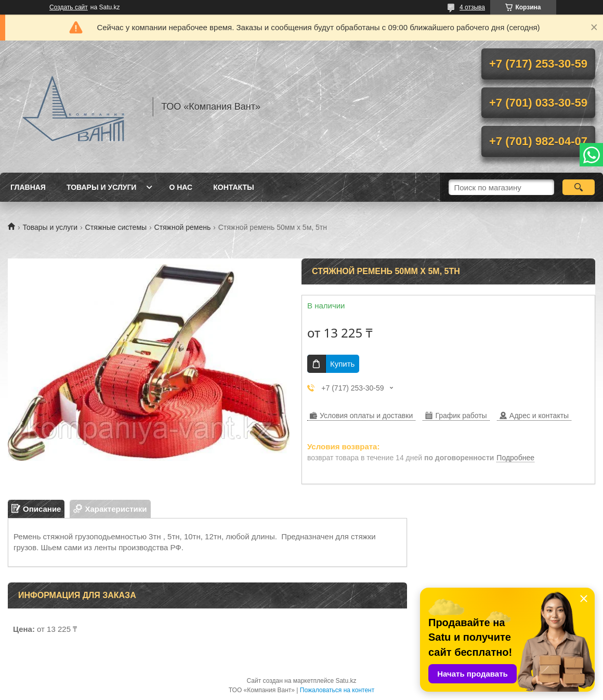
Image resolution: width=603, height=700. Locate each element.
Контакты (233, 187)
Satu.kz (346, 681)
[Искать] (579, 187)
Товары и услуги (102, 187)
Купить (342, 364)
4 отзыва (472, 7)
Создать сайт (69, 7)
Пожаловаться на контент (337, 690)
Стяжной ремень (183, 227)
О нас (181, 187)
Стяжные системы (116, 227)
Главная (28, 187)
